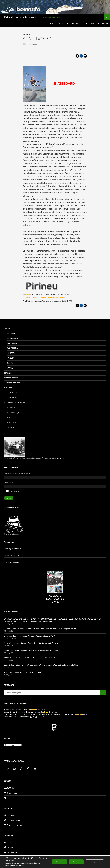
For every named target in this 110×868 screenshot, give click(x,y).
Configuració (95, 862)
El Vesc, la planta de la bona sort (16, 709)
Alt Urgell (11, 333)
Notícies (7, 328)
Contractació (12, 393)
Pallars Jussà (12, 343)
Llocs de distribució (12, 383)
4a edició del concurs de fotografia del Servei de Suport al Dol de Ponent (31, 650)
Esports (27, 34)
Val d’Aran (11, 353)
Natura (10, 368)
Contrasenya (9, 482)
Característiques (11, 378)
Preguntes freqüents (12, 562)
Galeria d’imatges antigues (15, 403)
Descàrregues (9, 542)
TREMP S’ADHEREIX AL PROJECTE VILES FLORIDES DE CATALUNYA (31, 658)
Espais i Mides (12, 398)
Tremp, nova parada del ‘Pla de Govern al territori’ (23, 672)
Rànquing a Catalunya (12, 549)
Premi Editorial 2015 (12, 555)
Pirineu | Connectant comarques (21, 17)
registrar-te (60, 458)
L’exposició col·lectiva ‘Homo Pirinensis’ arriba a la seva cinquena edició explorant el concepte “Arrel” (42, 665)
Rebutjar (76, 862)
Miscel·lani (11, 358)
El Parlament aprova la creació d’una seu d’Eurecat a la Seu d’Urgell (30, 636)
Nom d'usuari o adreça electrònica (17, 473)
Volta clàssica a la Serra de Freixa (17, 717)
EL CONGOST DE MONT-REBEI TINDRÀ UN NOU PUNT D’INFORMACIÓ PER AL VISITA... (39, 714)
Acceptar (60, 862)
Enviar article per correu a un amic (86, 57)
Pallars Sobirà (13, 348)
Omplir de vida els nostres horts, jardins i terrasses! (23, 712)
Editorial (8, 373)
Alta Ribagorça (13, 338)
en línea (11, 507)
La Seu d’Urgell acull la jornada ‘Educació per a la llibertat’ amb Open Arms (32, 643)
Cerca (103, 693)
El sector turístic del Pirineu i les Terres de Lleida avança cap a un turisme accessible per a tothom (40, 628)
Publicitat (8, 388)
